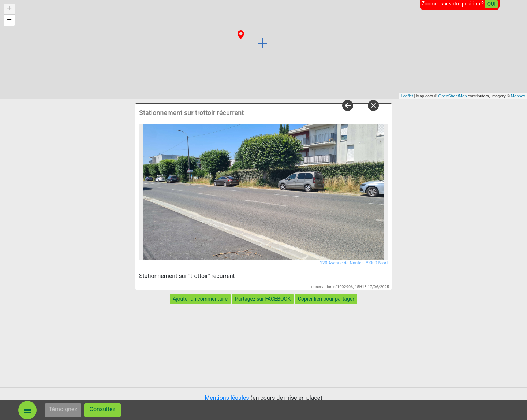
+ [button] (9, 9)
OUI (491, 4)
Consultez (103, 409)
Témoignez (63, 409)
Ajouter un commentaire (200, 299)
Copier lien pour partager (326, 299)
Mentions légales (227, 398)
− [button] (9, 20)
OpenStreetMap (453, 96)
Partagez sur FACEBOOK (263, 299)
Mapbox (518, 96)
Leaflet (407, 96)
